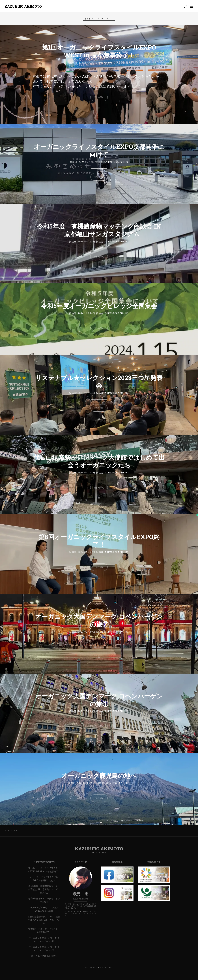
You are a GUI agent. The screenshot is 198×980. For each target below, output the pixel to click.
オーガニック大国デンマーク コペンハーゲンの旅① (99, 700)
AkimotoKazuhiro (116, 63)
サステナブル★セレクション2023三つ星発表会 (99, 381)
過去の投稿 (13, 831)
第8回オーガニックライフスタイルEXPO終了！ (99, 541)
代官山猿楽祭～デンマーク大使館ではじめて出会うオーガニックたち (99, 461)
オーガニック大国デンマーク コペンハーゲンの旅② (99, 620)
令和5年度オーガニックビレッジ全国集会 (99, 306)
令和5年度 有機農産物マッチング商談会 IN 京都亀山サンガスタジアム (99, 230)
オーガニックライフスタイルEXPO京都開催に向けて (99, 150)
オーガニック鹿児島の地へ (99, 776)
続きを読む (99, 97)
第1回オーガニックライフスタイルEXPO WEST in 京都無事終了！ (99, 51)
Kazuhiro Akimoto (23, 6)
